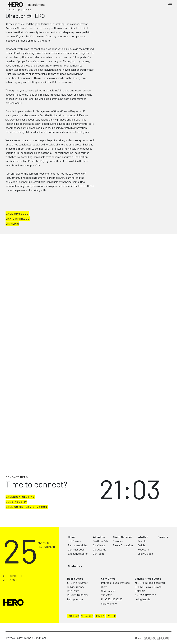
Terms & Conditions (35, 638)
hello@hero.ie (75, 599)
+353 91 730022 (147, 595)
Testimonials (101, 541)
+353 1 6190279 (79, 595)
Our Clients (99, 545)
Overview (118, 541)
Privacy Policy (14, 638)
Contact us (75, 566)
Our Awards (100, 549)
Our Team (98, 554)
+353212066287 (114, 599)
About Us (99, 537)
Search (142, 541)
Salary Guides (145, 554)
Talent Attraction (123, 545)
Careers (163, 537)
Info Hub (143, 537)
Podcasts (143, 549)
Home (72, 537)
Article (141, 545)
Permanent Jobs (78, 545)
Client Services (123, 537)
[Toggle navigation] (170, 5)
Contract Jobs (76, 549)
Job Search (74, 541)
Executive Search (78, 554)
